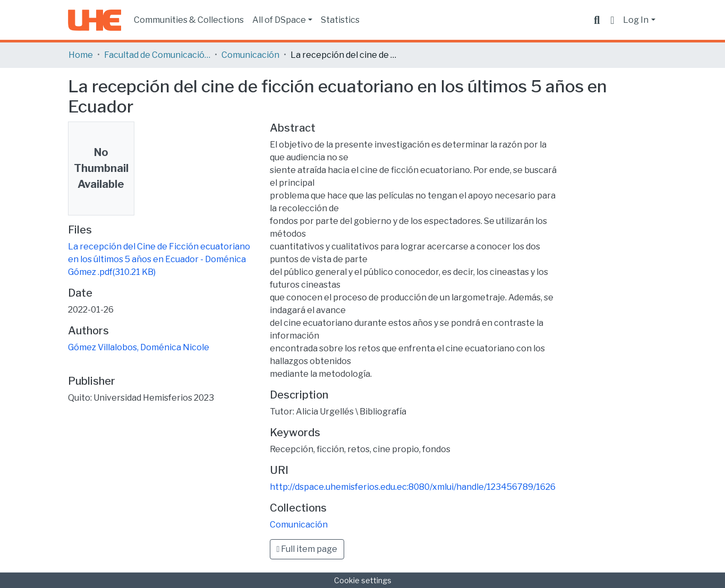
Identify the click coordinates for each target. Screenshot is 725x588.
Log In (636, 20)
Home (81, 55)
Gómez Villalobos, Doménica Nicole (139, 347)
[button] (612, 20)
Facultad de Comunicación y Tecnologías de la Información (157, 55)
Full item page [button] (307, 549)
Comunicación (250, 55)
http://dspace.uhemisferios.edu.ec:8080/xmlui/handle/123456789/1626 (413, 487)
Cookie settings (363, 580)
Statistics (340, 20)
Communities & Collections (189, 20)
